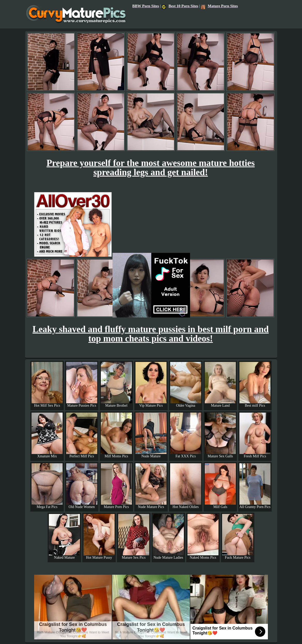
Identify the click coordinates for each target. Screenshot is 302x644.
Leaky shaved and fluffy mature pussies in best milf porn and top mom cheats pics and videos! (151, 334)
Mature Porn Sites (219, 6)
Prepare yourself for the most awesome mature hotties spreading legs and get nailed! (151, 168)
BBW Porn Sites (146, 6)
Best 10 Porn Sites (180, 6)
